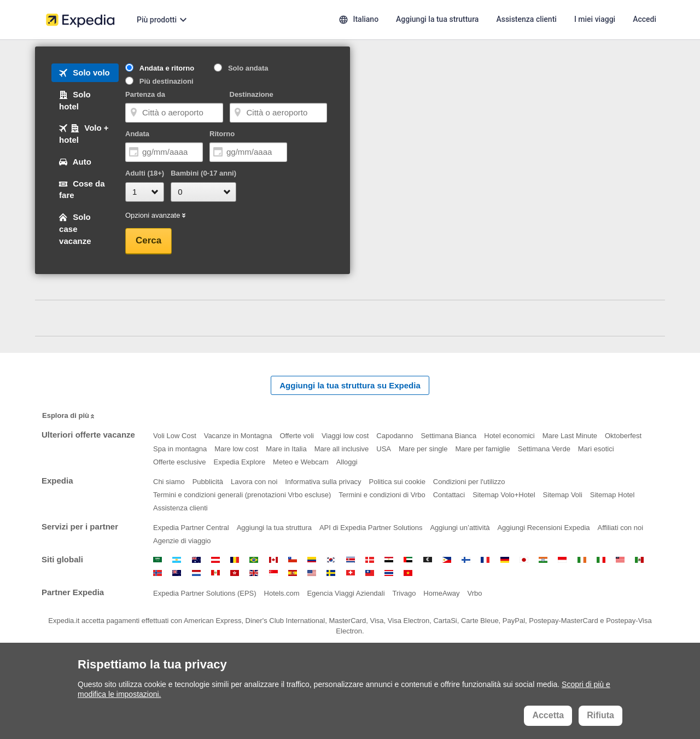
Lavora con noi (254, 482)
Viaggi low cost (345, 436)
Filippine (447, 560)
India (543, 560)
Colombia (312, 560)
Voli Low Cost (175, 436)
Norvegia (157, 573)
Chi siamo (169, 482)
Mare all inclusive (342, 449)
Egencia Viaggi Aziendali (346, 593)
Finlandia (466, 560)
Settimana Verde (544, 449)
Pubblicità (208, 482)
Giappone (524, 560)
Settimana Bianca (448, 436)
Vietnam (408, 573)
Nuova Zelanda (177, 573)
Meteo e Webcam (301, 462)
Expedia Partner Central (191, 528)
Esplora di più (69, 416)
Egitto (389, 560)
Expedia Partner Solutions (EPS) (205, 593)
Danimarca (370, 560)
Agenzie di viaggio (182, 541)
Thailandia (389, 573)
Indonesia (562, 560)
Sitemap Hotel (612, 495)
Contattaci (449, 495)
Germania (505, 560)
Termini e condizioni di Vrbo (382, 495)
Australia (196, 560)
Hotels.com (282, 593)
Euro (428, 560)
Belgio (235, 560)
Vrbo (474, 593)
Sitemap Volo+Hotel (504, 495)
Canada (273, 560)
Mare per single (423, 449)
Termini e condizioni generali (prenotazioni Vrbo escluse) (242, 495)
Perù (215, 573)
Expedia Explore (240, 462)
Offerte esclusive (180, 462)
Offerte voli (297, 436)
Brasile (254, 560)
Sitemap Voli (563, 495)
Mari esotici (596, 449)
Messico (639, 560)
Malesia (620, 560)
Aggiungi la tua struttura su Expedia (350, 385)
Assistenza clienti (180, 508)
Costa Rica (351, 560)
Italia (601, 560)
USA (384, 449)
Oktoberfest (623, 436)
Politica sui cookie (397, 482)
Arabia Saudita (157, 560)
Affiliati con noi (620, 528)
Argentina (177, 560)
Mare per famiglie (482, 449)
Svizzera (351, 573)
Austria (215, 560)
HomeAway (441, 593)
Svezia (331, 573)
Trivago (404, 593)
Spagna (293, 573)
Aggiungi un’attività (460, 528)
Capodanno (395, 436)
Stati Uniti (312, 573)
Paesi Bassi (196, 573)
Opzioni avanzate (156, 216)
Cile (293, 560)
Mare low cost (236, 449)
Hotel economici (509, 436)
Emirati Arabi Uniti (408, 560)
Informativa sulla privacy (323, 482)
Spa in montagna (180, 449)
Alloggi (347, 462)
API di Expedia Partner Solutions (371, 528)
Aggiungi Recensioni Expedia (543, 528)
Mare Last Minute (570, 436)
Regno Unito (254, 573)
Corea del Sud (331, 560)
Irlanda (582, 560)
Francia (485, 560)
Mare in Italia (286, 449)
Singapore (273, 573)
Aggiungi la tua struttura (274, 528)
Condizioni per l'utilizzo (469, 482)
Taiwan (370, 573)
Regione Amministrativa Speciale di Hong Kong (235, 573)
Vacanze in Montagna (238, 436)
